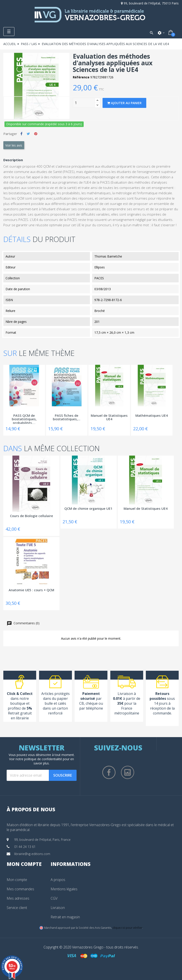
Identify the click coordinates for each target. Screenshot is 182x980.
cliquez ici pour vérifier (127, 928)
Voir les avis (14, 145)
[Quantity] (84, 103)
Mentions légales (64, 889)
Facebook (109, 772)
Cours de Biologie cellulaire (32, 516)
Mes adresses (18, 898)
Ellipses (100, 267)
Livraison (58, 908)
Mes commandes (20, 889)
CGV (54, 898)
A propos (58, 880)
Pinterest (36, 134)
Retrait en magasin (65, 917)
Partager (21, 134)
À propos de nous (31, 809)
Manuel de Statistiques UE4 (109, 418)
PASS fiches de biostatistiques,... (67, 418)
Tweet (28, 134)
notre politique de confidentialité (39, 759)
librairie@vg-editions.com (32, 854)
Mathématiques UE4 (152, 416)
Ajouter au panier (124, 103)
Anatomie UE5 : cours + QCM (31, 590)
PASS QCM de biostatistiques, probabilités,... (24, 419)
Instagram (128, 772)
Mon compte (17, 880)
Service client (17, 908)
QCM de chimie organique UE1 (88, 509)
